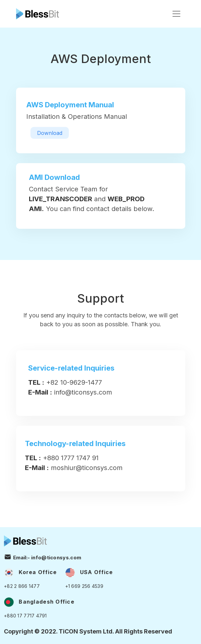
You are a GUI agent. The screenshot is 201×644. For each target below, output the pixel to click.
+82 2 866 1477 (22, 586)
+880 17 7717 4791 (25, 616)
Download (50, 133)
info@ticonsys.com (56, 557)
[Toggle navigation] (176, 14)
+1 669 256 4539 (84, 586)
